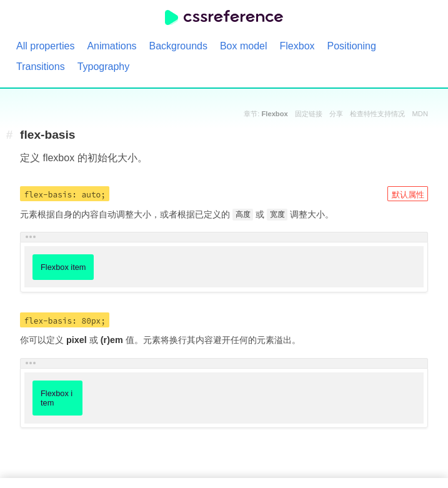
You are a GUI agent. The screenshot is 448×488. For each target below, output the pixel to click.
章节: (266, 114)
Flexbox (297, 46)
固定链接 (309, 114)
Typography (104, 67)
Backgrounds (178, 46)
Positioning (352, 46)
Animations (112, 46)
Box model (244, 46)
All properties (45, 46)
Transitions (41, 67)
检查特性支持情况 (377, 114)
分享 (336, 114)
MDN (420, 114)
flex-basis (48, 135)
